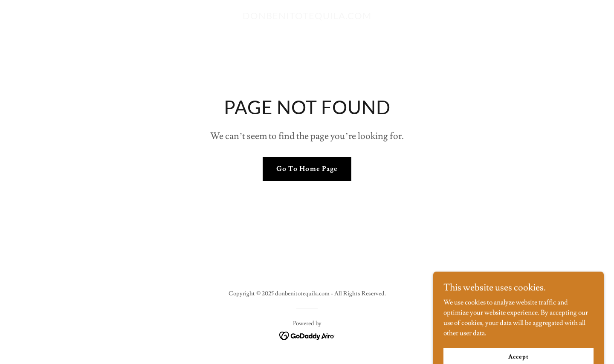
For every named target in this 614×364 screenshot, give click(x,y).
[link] (307, 17)
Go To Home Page (307, 169)
